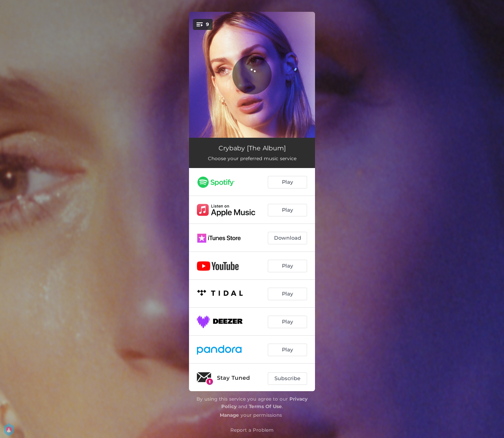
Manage (229, 415)
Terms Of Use (265, 406)
